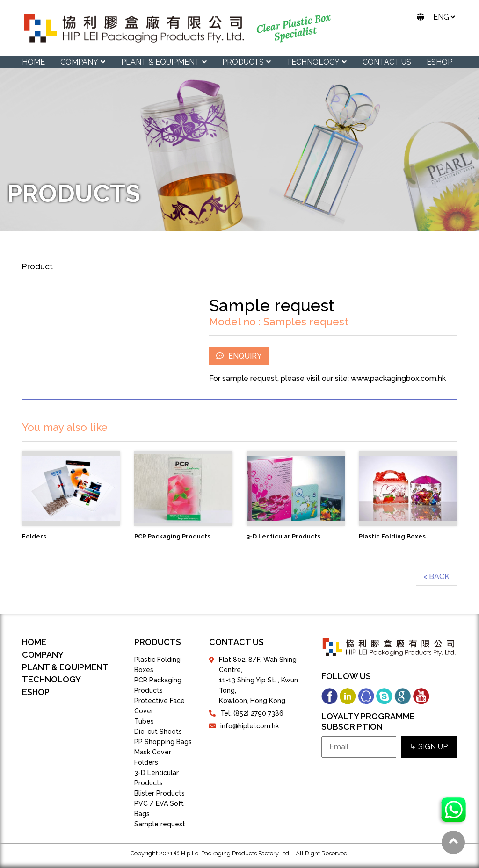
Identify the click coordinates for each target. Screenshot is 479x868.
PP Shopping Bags (163, 742)
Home (33, 62)
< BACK (436, 577)
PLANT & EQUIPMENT (160, 62)
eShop (439, 62)
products (158, 642)
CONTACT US (387, 62)
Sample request (160, 824)
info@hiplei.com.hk (250, 726)
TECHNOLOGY (313, 62)
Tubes (144, 721)
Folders (146, 762)
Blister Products (160, 793)
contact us (236, 642)
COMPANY (79, 62)
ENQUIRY (239, 356)
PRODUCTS (243, 62)
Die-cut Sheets (158, 732)
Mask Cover (153, 752)
